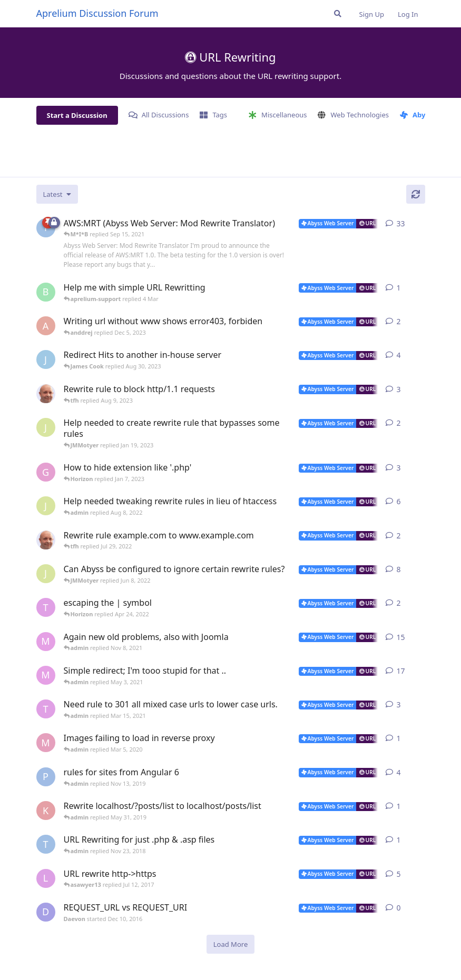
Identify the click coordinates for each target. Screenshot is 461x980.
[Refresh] (416, 194)
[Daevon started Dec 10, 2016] (46, 912)
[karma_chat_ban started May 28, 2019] (46, 811)
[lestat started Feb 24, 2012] (46, 878)
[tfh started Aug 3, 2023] (46, 394)
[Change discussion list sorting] (57, 194)
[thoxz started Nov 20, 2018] (46, 844)
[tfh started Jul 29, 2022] (46, 540)
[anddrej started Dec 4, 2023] (46, 326)
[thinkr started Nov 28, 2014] (46, 607)
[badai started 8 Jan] (46, 292)
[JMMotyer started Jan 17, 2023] (46, 427)
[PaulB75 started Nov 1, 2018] (46, 777)
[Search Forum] (338, 14)
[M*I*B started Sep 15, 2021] (46, 642)
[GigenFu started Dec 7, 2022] (46, 472)
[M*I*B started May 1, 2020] (46, 675)
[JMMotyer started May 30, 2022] (46, 574)
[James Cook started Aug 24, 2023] (46, 359)
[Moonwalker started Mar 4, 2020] (46, 743)
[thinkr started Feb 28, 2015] (46, 709)
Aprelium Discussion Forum (97, 13)
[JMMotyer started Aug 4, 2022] (46, 506)
